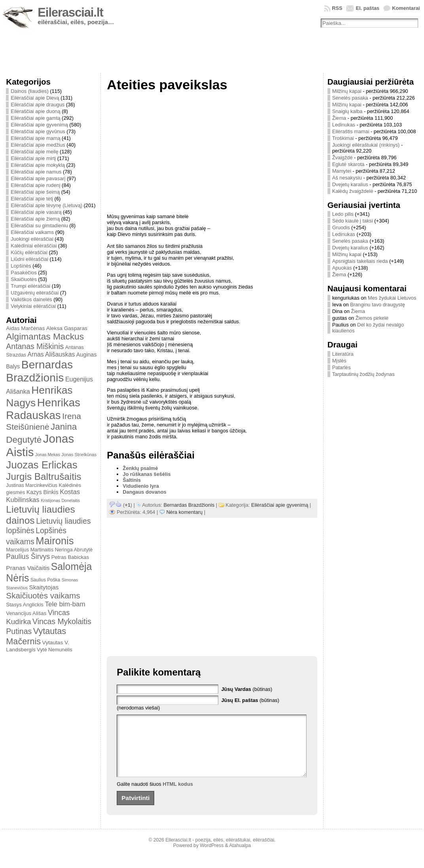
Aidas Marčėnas (25, 328)
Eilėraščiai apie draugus (38, 105)
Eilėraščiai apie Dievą (35, 98)
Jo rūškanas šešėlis (147, 474)
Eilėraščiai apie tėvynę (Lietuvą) (46, 205)
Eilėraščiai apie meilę (34, 152)
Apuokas (342, 268)
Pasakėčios (24, 273)
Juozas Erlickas (42, 465)
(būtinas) (247, 689)
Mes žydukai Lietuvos (392, 298)
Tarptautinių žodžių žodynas (363, 374)
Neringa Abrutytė (74, 550)
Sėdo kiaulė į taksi (353, 221)
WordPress (212, 857)
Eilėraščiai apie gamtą (35, 118)
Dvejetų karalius (350, 184)
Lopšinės (21, 266)
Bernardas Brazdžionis (39, 371)
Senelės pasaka (350, 98)
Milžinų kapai (347, 91)
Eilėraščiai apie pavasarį (38, 178)
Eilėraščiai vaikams (32, 232)
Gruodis (341, 227)
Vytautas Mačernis (36, 636)
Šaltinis (132, 480)
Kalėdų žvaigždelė (353, 191)
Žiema (339, 118)
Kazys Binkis (43, 492)
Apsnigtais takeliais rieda (360, 261)
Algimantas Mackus (45, 336)
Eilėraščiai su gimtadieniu (39, 225)
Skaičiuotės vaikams (43, 595)
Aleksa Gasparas (67, 328)
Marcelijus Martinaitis (30, 550)
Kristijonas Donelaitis (60, 500)
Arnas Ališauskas (51, 354)
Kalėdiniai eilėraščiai (34, 246)
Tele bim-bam (65, 604)
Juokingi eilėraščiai (32, 239)
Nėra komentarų (184, 512)
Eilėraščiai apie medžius (38, 145)
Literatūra (343, 354)
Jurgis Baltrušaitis (44, 476)
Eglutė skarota (348, 164)
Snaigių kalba (347, 111)
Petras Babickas (70, 557)
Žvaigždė (343, 158)
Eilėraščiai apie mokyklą (38, 165)
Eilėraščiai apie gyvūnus (38, 131)
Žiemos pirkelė (372, 318)
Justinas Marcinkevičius (32, 485)
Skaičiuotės (24, 279)
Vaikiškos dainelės (31, 299)
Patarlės (342, 367)
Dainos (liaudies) (29, 91)
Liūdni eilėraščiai (29, 259)
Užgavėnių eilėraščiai (35, 293)
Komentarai (406, 8)
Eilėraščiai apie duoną (35, 111)
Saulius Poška (45, 580)
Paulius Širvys (28, 557)
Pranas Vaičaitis (28, 568)
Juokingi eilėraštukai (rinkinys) (366, 145)
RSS (337, 8)
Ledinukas (344, 125)
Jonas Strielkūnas (79, 455)
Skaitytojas (44, 587)
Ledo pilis (343, 214)
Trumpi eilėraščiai (30, 286)
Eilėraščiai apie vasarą (36, 212)
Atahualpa (240, 857)
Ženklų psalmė (140, 468)
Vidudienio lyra (141, 486)
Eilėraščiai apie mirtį (33, 158)
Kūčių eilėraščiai (29, 252)
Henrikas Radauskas (43, 409)
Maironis (55, 541)
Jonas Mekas (48, 455)
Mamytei (342, 171)
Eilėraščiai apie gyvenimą (39, 125)
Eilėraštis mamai (351, 131)
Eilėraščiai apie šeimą (35, 192)
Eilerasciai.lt (70, 12)
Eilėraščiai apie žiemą (35, 219)
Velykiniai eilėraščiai (33, 306)
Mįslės (339, 361)
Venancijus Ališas (26, 613)
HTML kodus (178, 796)
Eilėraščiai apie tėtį (32, 199)
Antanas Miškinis (35, 346)
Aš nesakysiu (347, 178)
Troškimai (343, 138)
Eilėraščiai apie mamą (35, 138)
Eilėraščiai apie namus (36, 172)
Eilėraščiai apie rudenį (35, 185)
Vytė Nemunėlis (54, 650)
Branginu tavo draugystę (378, 305)
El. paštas (367, 8)
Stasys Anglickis (25, 605)
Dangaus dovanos (144, 492)
